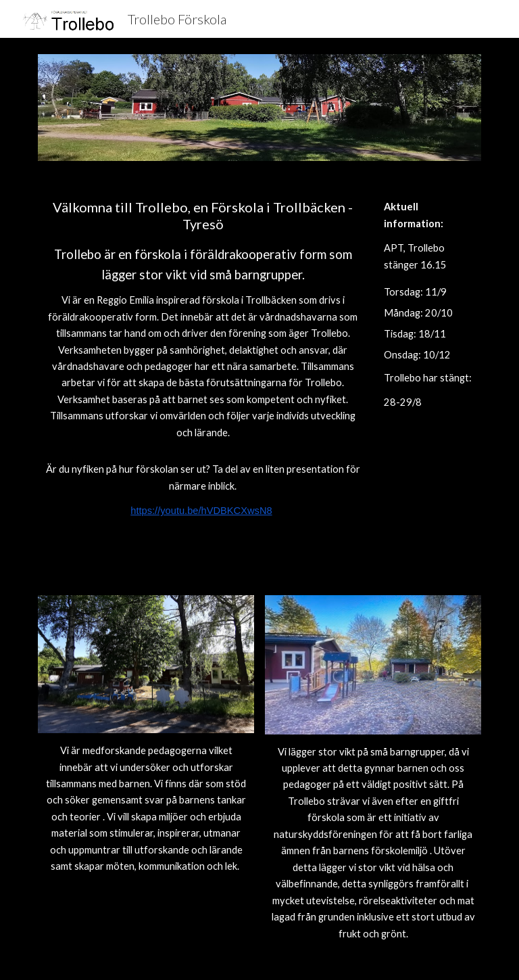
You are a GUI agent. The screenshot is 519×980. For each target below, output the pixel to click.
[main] (202, 359)
